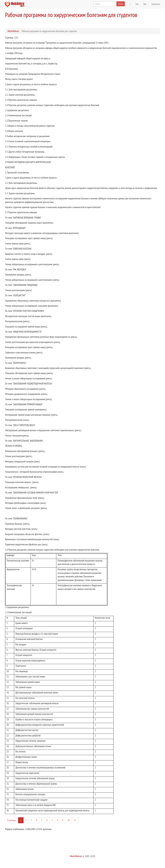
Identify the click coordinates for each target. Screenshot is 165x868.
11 (75, 820)
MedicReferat (13, 31)
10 (69, 820)
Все (145, 4)
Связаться (156, 4)
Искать (121, 4)
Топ (137, 4)
